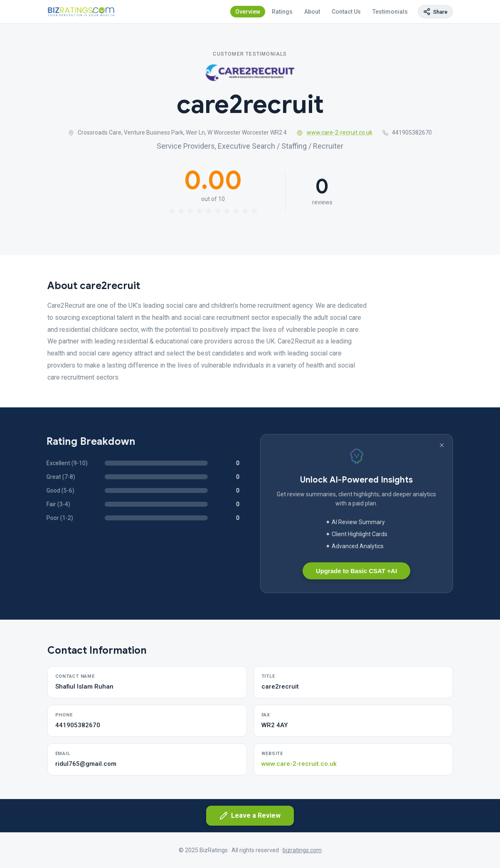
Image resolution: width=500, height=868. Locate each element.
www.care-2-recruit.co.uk (335, 132)
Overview (248, 12)
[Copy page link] (435, 12)
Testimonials (390, 12)
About (312, 12)
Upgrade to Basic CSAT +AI (356, 571)
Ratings (282, 12)
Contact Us (346, 12)
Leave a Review (250, 816)
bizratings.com (302, 850)
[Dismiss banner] (442, 445)
